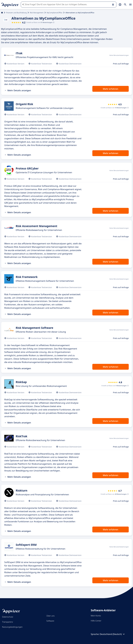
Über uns (50, 616)
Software (50, 621)
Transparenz (8, 622)
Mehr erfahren (111, 89)
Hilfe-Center (96, 621)
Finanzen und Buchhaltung (16, 13)
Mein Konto (96, 616)
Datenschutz (8, 617)
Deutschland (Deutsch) (113, 634)
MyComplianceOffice (54, 13)
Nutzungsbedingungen (12, 627)
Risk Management (37, 13)
